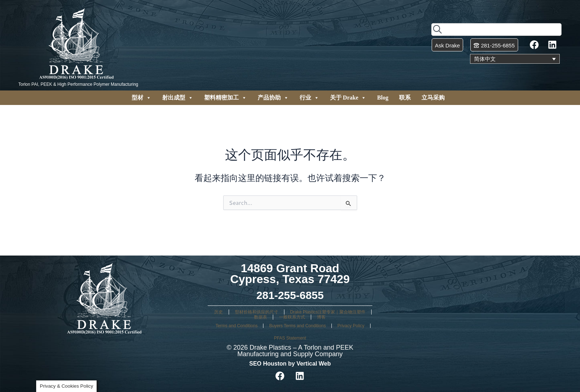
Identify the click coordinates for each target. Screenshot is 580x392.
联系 (405, 98)
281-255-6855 (290, 295)
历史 (219, 312)
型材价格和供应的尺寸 (257, 312)
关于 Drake (348, 98)
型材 (141, 98)
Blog (383, 98)
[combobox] (496, 29)
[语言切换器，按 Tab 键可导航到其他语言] (515, 59)
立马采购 (433, 98)
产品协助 (273, 98)
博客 (321, 317)
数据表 (261, 317)
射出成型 (178, 98)
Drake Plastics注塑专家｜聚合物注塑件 (328, 312)
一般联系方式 (292, 317)
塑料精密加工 (225, 98)
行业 (309, 98)
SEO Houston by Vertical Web (290, 364)
